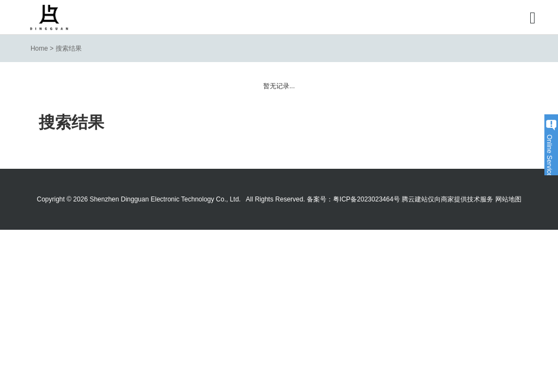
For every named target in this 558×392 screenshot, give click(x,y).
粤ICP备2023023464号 (366, 199)
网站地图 (508, 199)
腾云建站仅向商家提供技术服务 (447, 199)
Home (39, 48)
